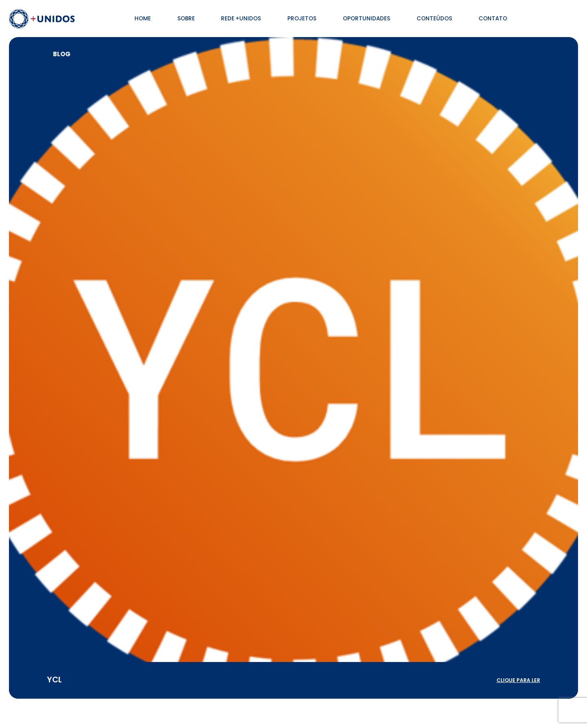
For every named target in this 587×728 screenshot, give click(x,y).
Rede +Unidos (241, 19)
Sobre (186, 19)
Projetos (302, 19)
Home (143, 19)
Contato (493, 19)
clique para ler (518, 680)
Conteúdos (434, 19)
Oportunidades (366, 19)
